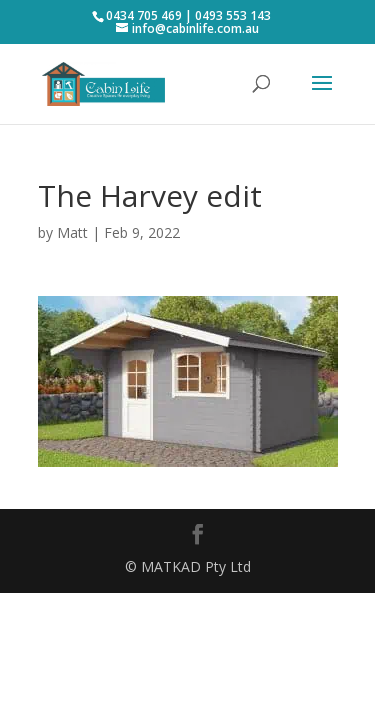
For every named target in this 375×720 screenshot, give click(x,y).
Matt (72, 232)
